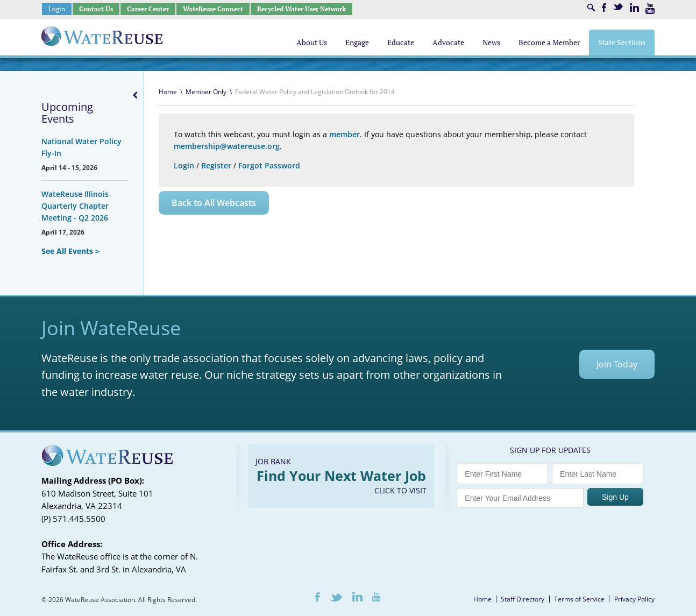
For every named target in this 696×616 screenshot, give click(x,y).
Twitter (618, 7)
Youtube (650, 9)
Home (168, 92)
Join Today (617, 364)
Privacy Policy (634, 599)
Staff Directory (523, 599)
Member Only (206, 92)
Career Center (148, 9)
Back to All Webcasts (214, 203)
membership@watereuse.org (227, 146)
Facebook (604, 8)
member (345, 134)
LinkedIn (634, 8)
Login (57, 9)
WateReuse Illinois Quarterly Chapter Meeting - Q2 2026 (75, 206)
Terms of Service (579, 599)
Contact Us (96, 9)
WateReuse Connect (213, 9)
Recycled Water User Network (301, 9)
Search (591, 8)
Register (216, 165)
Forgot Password (269, 165)
